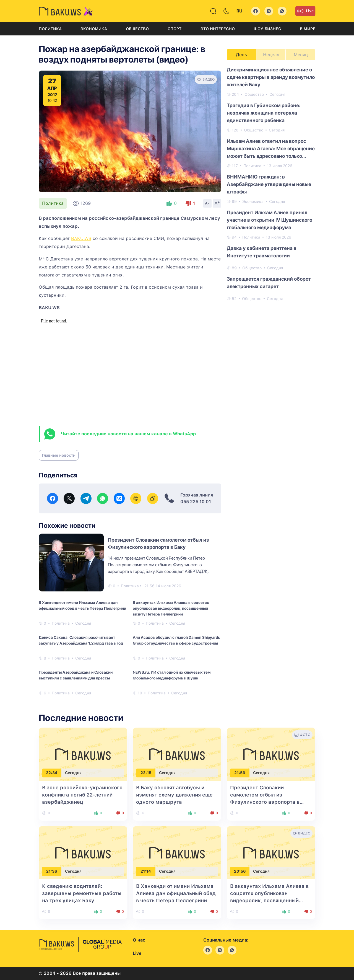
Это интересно (218, 29)
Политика (50, 29)
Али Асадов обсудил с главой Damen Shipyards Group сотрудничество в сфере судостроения (176, 640)
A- (207, 203)
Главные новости (59, 455)
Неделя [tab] (271, 55)
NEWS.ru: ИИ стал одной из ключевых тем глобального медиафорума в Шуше (172, 675)
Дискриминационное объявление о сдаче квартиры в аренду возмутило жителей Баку (271, 77)
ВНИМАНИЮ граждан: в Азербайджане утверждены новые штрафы (269, 184)
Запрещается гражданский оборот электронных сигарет (269, 283)
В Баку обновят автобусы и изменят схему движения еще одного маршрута (174, 795)
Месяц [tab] (301, 55)
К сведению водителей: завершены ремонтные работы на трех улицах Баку (82, 893)
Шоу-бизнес (267, 29)
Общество (137, 29)
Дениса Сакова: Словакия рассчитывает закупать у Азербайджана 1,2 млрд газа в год (81, 640)
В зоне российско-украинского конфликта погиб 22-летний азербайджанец (82, 795)
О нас (139, 940)
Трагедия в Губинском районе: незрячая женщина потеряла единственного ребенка (264, 113)
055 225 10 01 (196, 502)
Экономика (94, 29)
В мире (308, 29)
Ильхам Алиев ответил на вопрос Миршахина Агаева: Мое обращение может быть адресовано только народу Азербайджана (271, 149)
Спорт (175, 29)
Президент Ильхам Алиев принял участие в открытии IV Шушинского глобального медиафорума (270, 220)
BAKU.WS (81, 238)
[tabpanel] (271, 184)
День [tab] (241, 55)
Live (305, 11)
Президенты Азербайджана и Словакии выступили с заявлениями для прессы (76, 675)
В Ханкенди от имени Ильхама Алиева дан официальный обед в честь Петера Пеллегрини (82, 605)
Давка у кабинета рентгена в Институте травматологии (262, 252)
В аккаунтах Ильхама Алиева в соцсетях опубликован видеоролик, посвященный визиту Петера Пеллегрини (171, 608)
